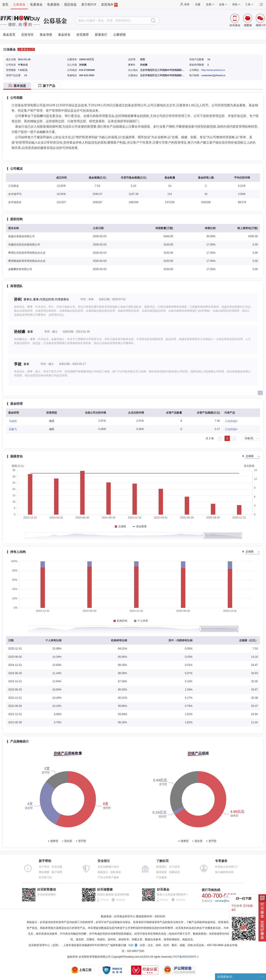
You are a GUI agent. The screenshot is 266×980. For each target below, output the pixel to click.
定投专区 (27, 35)
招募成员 (174, 872)
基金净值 (46, 35)
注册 (198, 4)
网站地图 (44, 872)
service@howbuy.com (228, 901)
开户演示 (44, 867)
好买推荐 (83, 35)
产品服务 (162, 877)
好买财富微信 (47, 890)
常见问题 (57, 867)
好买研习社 (45, 877)
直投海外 (109, 5)
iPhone (105, 900)
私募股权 (53, 5)
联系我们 (162, 867)
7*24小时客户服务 (108, 877)
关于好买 (174, 867)
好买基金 (163, 890)
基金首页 (9, 35)
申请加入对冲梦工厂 (227, 867)
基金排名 (64, 35)
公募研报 (119, 35)
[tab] (18, 86)
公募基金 (19, 5)
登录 (187, 4)
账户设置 (57, 872)
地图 (131, 945)
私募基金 (36, 5)
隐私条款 (116, 872)
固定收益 (70, 5)
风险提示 (103, 872)
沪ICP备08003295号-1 (186, 957)
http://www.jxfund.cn (213, 70)
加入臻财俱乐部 (224, 872)
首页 (5, 5)
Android (120, 900)
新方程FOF (89, 5)
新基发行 (101, 35)
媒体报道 (162, 872)
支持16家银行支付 (108, 867)
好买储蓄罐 (105, 890)
